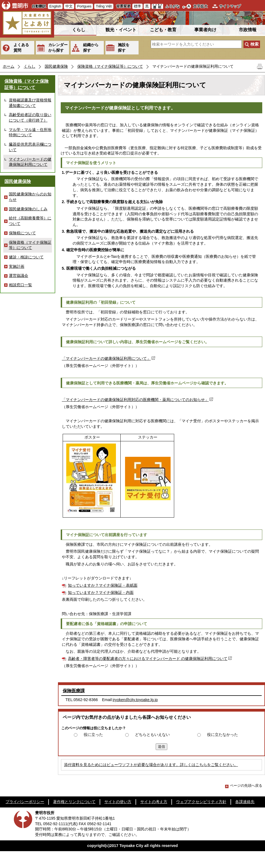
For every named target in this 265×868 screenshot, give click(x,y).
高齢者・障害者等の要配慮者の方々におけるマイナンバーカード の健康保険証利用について (150, 659)
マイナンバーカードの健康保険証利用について (30, 162)
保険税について (22, 233)
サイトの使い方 (118, 802)
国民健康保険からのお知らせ (30, 197)
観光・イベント (121, 30)
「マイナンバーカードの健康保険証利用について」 (109, 358)
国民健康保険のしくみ (28, 209)
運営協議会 (18, 276)
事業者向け (205, 30)
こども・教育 (163, 30)
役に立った (93, 735)
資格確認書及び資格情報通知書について (30, 103)
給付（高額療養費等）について (30, 221)
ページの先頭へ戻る (244, 786)
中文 (69, 6)
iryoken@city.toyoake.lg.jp (135, 700)
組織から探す (91, 48)
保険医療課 (74, 691)
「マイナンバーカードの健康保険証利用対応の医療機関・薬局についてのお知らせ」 (138, 400)
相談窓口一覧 (20, 285)
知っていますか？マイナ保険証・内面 (101, 592)
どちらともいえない (152, 735)
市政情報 (248, 30)
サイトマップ (230, 6)
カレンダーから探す (58, 48)
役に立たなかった (222, 735)
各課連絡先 (245, 802)
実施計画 (17, 266)
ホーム (9, 66)
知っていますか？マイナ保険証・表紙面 (103, 585)
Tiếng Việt (104, 6)
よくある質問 (21, 48)
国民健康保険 (56, 66)
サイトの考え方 (154, 802)
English (55, 6)
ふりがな (173, 6)
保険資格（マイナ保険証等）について (110, 66)
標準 (137, 6)
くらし (79, 30)
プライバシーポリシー (25, 802)
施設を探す (124, 48)
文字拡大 (200, 6)
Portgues (84, 6)
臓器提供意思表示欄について (30, 147)
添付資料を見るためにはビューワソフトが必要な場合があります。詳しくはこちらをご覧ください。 (151, 765)
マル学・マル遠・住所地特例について (30, 132)
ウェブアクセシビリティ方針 (201, 802)
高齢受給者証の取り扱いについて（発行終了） (30, 117)
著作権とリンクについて (74, 802)
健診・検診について (26, 257)
